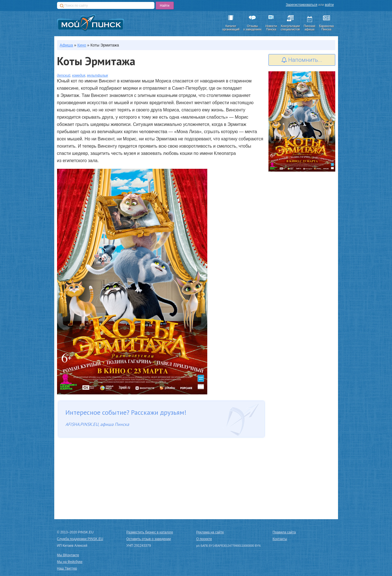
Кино (82, 45)
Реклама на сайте (210, 532)
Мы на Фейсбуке (70, 562)
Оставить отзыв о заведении (149, 539)
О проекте (204, 539)
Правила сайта (284, 532)
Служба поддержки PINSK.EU (80, 539)
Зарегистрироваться (301, 5)
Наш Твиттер (67, 568)
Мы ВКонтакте (68, 555)
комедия (79, 75)
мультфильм (98, 75)
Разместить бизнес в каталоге (150, 532)
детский (64, 75)
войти (329, 5)
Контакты (280, 539)
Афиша (66, 45)
